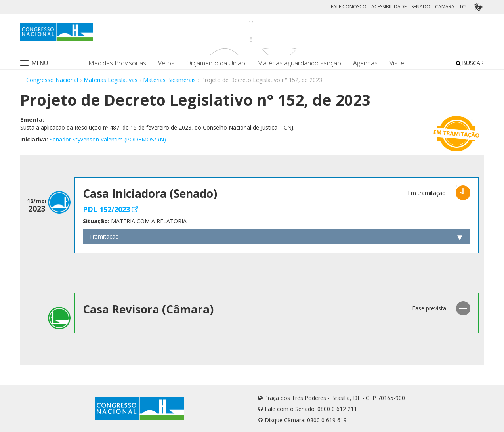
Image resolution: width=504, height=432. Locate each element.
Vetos (166, 63)
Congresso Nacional (52, 80)
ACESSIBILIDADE (389, 7)
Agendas (365, 63)
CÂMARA (445, 7)
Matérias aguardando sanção (299, 63)
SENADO (421, 7)
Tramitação (104, 236)
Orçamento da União (216, 63)
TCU (464, 7)
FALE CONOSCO (349, 7)
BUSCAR (470, 63)
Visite (397, 63)
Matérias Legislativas (111, 80)
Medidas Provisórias (117, 63)
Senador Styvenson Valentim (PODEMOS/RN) (108, 139)
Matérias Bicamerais (169, 80)
